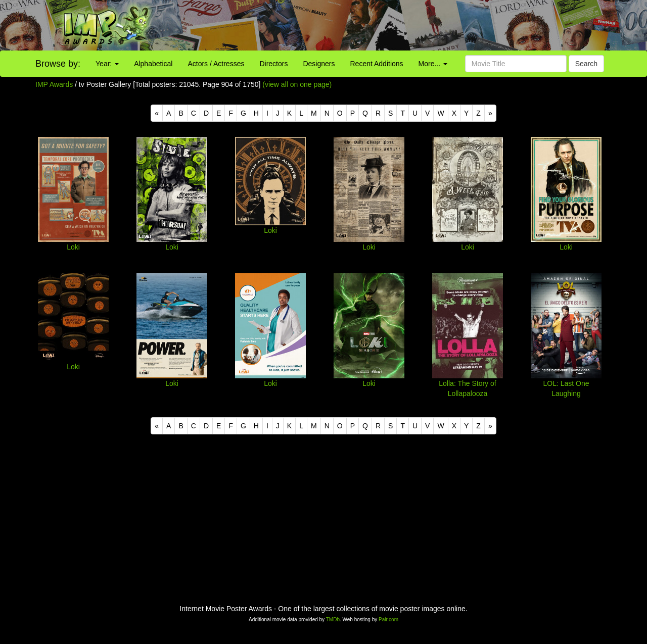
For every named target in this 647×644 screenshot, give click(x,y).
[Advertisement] (404, 25)
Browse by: (58, 64)
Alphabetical (153, 64)
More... (433, 64)
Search (586, 64)
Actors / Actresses (216, 64)
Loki (73, 247)
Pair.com (388, 620)
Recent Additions (377, 64)
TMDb (333, 620)
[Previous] (157, 113)
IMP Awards (54, 84)
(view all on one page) (297, 84)
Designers (319, 64)
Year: (107, 64)
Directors (273, 64)
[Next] (490, 113)
